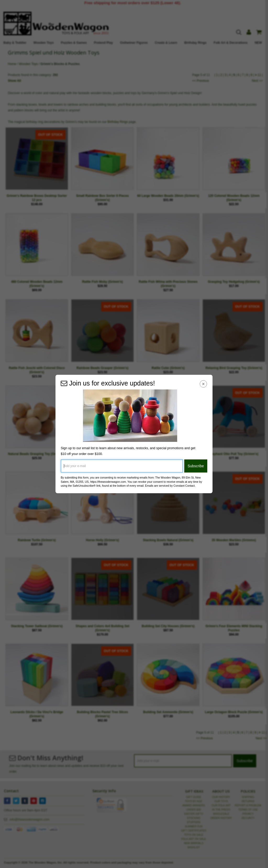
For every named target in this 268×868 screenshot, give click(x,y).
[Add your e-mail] (122, 466)
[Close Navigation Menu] (203, 384)
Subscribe (196, 466)
